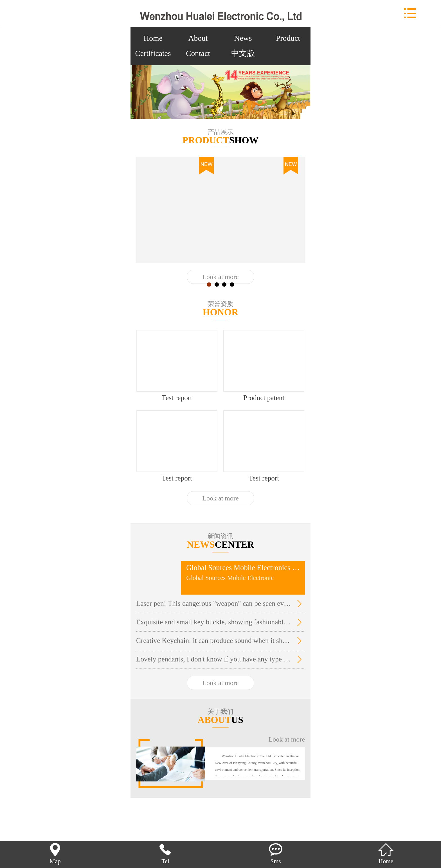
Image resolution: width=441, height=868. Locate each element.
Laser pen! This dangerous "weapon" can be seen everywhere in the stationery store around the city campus (214, 603)
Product (288, 38)
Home (153, 38)
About (198, 38)
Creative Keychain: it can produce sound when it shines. (214, 641)
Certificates (153, 53)
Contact (198, 53)
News (243, 38)
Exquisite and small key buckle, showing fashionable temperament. (214, 622)
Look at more (220, 277)
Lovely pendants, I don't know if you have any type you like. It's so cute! (214, 659)
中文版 (243, 53)
